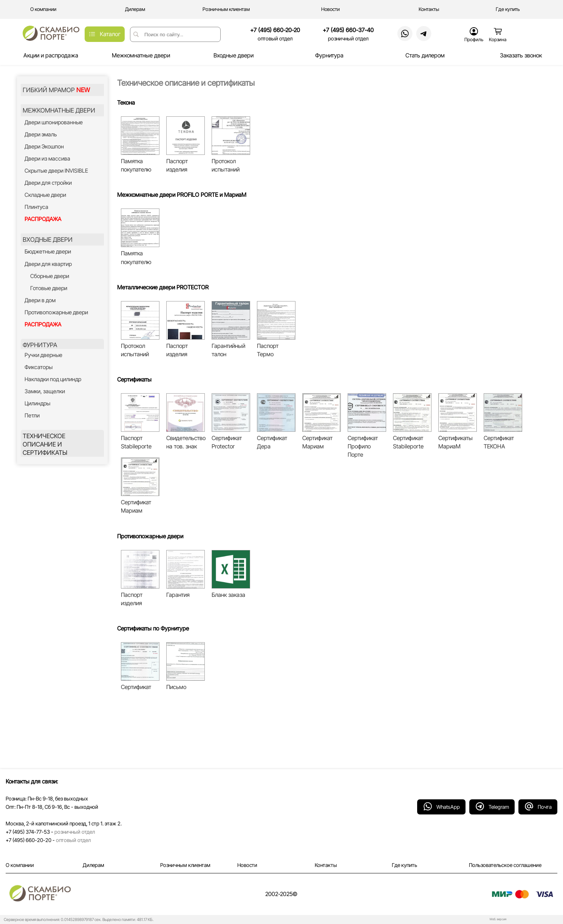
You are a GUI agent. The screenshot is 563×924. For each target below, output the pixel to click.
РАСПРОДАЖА (43, 219)
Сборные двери (50, 276)
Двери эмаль (41, 134)
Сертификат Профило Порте (363, 446)
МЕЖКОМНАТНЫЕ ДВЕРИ (59, 110)
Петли (32, 416)
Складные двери (45, 195)
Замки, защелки (45, 391)
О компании (20, 865)
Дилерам (94, 865)
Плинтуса (36, 207)
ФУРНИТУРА (40, 345)
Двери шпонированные (54, 122)
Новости (247, 865)
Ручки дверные (43, 355)
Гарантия (178, 595)
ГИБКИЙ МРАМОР (56, 90)
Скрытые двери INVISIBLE (56, 171)
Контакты (326, 865)
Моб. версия (498, 919)
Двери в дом (40, 300)
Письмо (176, 687)
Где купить (404, 865)
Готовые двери (49, 288)
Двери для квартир (48, 264)
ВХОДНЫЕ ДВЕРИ (48, 239)
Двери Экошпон (44, 147)
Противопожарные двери (56, 312)
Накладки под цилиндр (53, 379)
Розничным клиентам (185, 865)
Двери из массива (47, 159)
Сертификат (136, 687)
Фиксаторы (39, 367)
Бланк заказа (228, 595)
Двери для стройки (48, 183)
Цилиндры (37, 403)
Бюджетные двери (48, 252)
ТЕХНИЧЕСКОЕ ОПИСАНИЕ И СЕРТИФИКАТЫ (45, 444)
